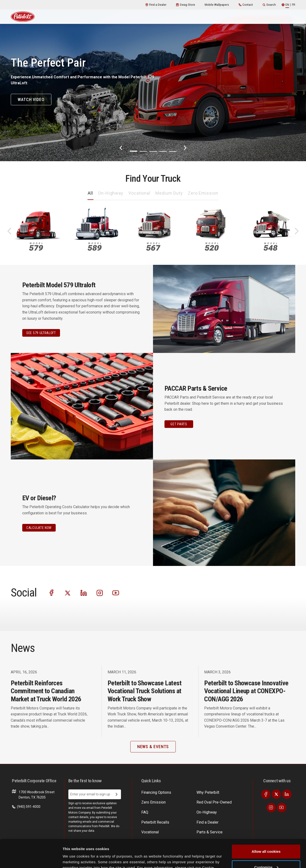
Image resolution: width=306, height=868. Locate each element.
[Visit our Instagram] (100, 593)
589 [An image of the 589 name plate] (95, 247)
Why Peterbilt (151, 792)
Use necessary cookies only (266, 855)
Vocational (139, 193)
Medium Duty (169, 193)
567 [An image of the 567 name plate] (153, 247)
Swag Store (186, 5)
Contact (246, 5)
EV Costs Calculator (230, 792)
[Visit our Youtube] (116, 593)
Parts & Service (190, 801)
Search (269, 5)
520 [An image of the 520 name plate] (212, 247)
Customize (266, 839)
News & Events (189, 810)
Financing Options (228, 810)
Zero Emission (203, 193)
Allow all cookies (266, 823)
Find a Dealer (156, 5)
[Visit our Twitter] (68, 593)
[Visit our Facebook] (52, 593)
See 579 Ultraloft (41, 333)
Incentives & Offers (229, 801)
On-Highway (111, 193)
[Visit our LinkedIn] (84, 593)
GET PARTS (179, 424)
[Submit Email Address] (117, 794)
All (90, 193)
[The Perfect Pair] (153, 81)
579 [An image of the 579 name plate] (36, 247)
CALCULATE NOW (39, 528)
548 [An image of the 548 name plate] (270, 247)
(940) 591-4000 (26, 807)
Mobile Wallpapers (217, 5)
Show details (74, 859)
